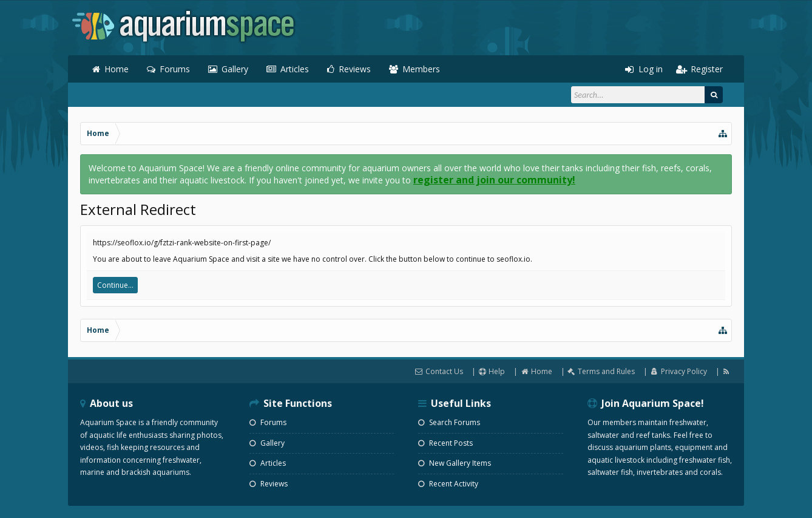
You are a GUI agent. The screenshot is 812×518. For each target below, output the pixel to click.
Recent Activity (448, 484)
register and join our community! (494, 180)
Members (421, 69)
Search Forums (449, 422)
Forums (175, 69)
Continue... (115, 285)
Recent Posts (445, 443)
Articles (295, 69)
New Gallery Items (455, 463)
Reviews (355, 69)
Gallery (235, 69)
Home (117, 69)
